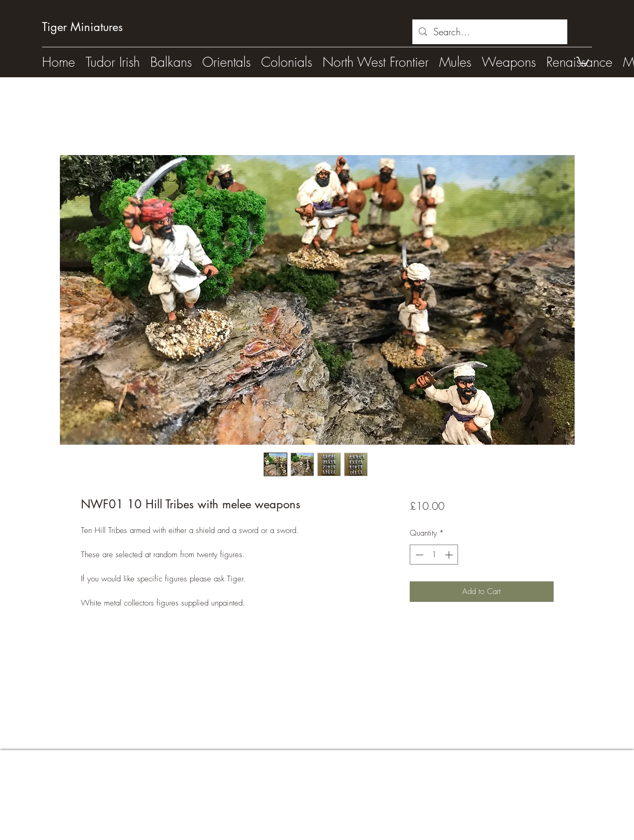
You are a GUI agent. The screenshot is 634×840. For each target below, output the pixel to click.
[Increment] (450, 555)
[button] (583, 61)
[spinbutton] (434, 555)
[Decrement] (418, 555)
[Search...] (489, 32)
